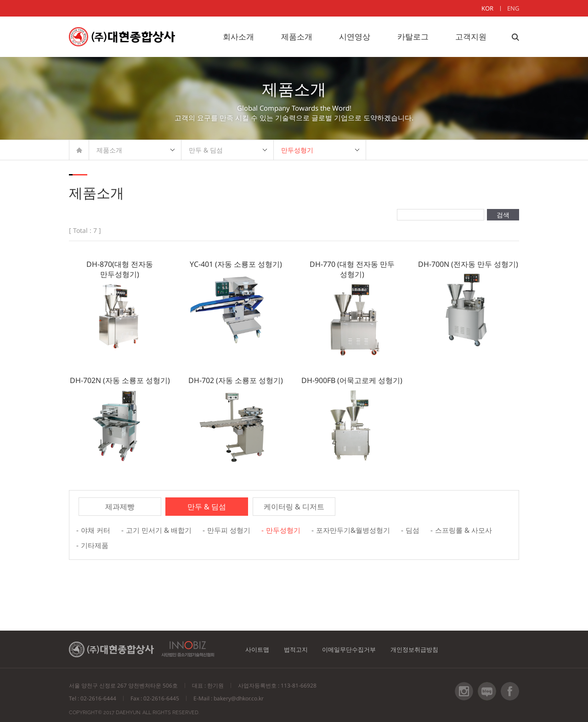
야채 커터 (96, 529)
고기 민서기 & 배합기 (163, 529)
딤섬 (429, 529)
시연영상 (355, 37)
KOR (487, 8)
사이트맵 (260, 643)
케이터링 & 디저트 (294, 507)
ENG (513, 8)
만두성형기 (297, 150)
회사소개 (238, 37)
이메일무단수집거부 (362, 643)
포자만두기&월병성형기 (367, 529)
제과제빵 (120, 507)
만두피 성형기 (236, 529)
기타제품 (172, 541)
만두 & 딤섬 (206, 150)
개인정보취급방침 (434, 643)
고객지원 (471, 37)
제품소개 (297, 37)
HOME (79, 150)
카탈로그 (413, 37)
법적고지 (303, 643)
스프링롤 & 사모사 (111, 541)
